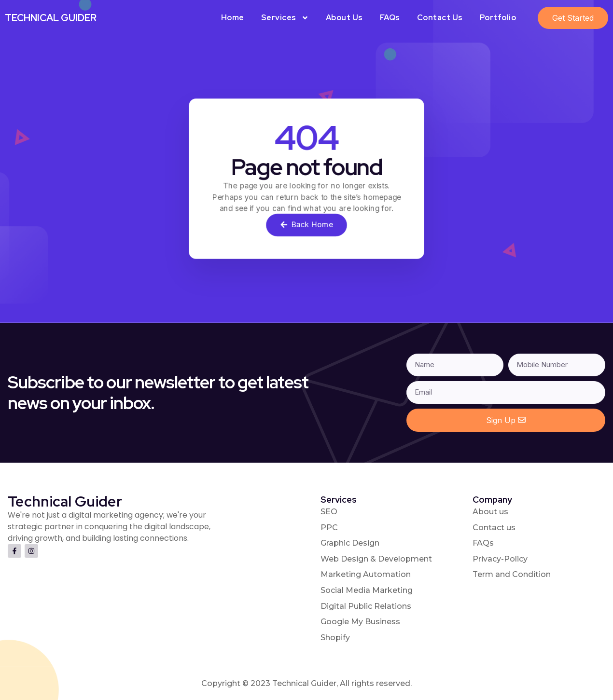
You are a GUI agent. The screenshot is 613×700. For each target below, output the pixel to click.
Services (285, 18)
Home (233, 18)
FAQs (390, 18)
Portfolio (498, 18)
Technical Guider (51, 18)
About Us (344, 18)
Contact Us (440, 18)
